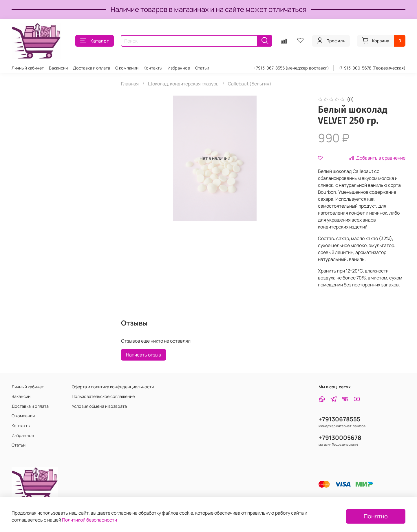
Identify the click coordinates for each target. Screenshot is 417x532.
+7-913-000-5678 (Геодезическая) (372, 68)
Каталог (95, 41)
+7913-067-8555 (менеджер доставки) (291, 68)
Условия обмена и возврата (99, 406)
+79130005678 (340, 438)
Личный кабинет (28, 68)
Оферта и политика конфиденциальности (113, 387)
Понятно (376, 516)
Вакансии (58, 68)
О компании (127, 68)
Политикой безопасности (89, 520)
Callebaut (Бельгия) (250, 84)
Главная (130, 84)
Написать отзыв (143, 355)
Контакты (153, 68)
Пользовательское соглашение (103, 396)
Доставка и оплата (92, 68)
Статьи (202, 68)
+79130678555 (339, 419)
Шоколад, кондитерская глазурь (183, 84)
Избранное (179, 68)
